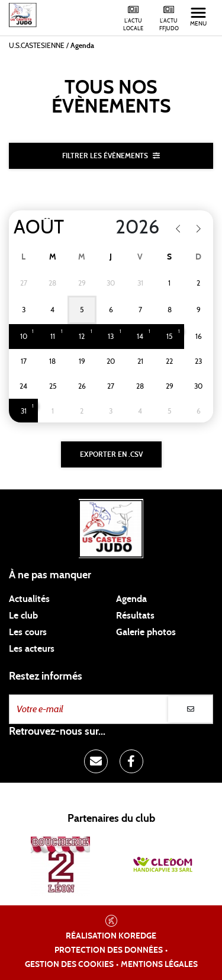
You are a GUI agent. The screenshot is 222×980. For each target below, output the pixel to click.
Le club (23, 616)
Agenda (131, 599)
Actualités (29, 599)
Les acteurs (32, 649)
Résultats (135, 616)
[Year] (130, 228)
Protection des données (109, 950)
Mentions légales (159, 965)
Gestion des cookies (69, 965)
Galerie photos (146, 632)
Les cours (28, 632)
